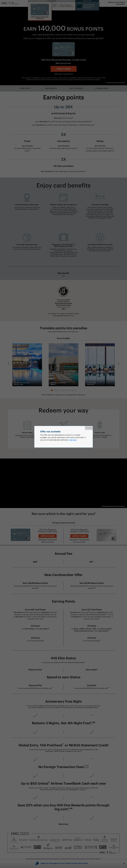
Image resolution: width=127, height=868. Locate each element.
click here (73, 440)
